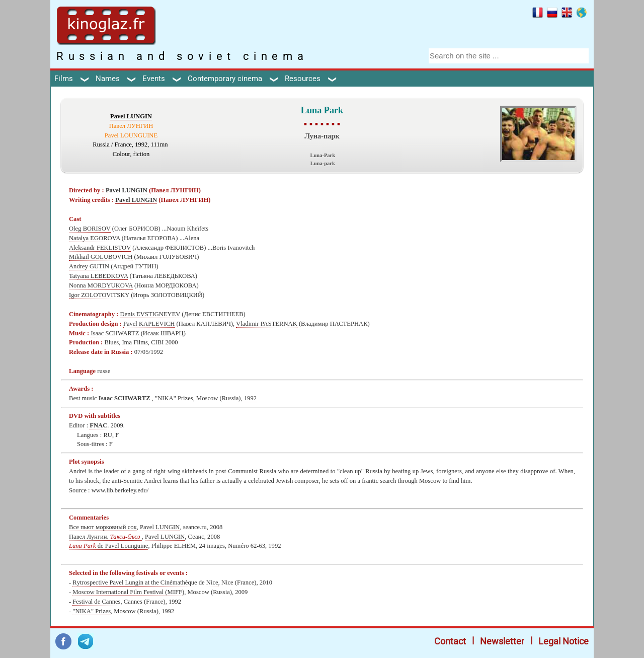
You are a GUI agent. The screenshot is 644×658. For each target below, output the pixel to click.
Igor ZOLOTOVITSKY (99, 295)
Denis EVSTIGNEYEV (150, 314)
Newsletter (502, 641)
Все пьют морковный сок (103, 527)
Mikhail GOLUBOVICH (101, 257)
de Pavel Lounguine (108, 546)
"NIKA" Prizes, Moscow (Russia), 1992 (205, 398)
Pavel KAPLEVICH (149, 324)
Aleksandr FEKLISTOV (100, 248)
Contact (450, 641)
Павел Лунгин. (105, 537)
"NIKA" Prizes (92, 611)
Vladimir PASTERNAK (267, 324)
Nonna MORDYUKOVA (101, 285)
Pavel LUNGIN (131, 116)
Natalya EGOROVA (95, 238)
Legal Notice (563, 641)
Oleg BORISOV (90, 229)
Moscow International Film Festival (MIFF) (128, 592)
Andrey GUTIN (89, 266)
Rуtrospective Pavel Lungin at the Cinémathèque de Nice (145, 582)
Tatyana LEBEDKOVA (98, 276)
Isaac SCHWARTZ (115, 333)
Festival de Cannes (96, 602)
